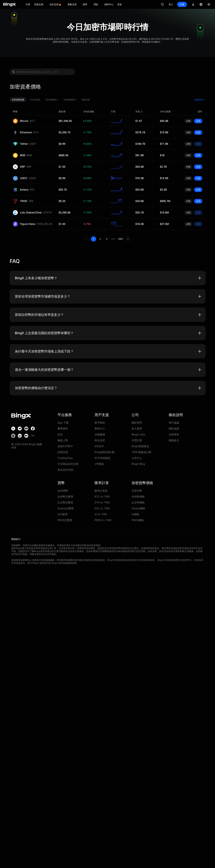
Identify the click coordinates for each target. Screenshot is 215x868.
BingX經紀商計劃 (105, 452)
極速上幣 (63, 440)
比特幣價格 (138, 496)
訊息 (60, 434)
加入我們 (137, 428)
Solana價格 (138, 508)
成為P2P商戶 (65, 446)
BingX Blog (138, 464)
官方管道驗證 (102, 458)
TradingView (64, 458)
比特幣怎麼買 (65, 496)
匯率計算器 (101, 491)
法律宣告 (174, 434)
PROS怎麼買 (65, 520)
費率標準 (63, 428)
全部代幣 (137, 491)
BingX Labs (138, 434)
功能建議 (100, 434)
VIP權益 (99, 464)
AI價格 (136, 514)
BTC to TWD (102, 496)
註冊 (182, 4)
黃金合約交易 (65, 470)
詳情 (188, 121)
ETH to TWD (102, 502)
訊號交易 (63, 452)
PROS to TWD (102, 520)
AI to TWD (100, 514)
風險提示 (174, 440)
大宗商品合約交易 (68, 464)
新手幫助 (100, 423)
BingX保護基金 (140, 446)
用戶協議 (174, 423)
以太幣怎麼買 (65, 502)
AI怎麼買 (63, 514)
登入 (171, 4)
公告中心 (137, 458)
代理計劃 (137, 440)
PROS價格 (137, 520)
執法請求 (100, 440)
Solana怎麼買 (65, 508)
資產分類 (200, 100)
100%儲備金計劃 (141, 452)
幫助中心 (100, 428)
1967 (121, 239)
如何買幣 (63, 491)
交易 (198, 121)
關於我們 (137, 423)
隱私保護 (174, 428)
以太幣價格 (138, 502)
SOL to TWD (102, 508)
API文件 (99, 446)
